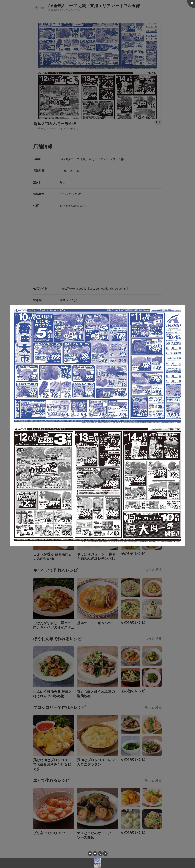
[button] (90, 854)
